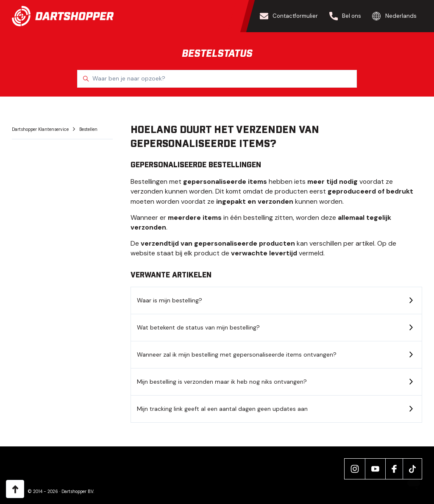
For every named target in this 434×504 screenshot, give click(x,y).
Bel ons (345, 16)
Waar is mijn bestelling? (170, 300)
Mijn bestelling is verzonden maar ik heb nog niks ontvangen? (222, 382)
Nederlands (394, 16)
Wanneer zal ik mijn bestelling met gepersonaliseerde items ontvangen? (237, 354)
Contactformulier (289, 16)
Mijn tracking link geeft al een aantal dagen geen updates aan (222, 409)
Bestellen (88, 129)
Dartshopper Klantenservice (41, 129)
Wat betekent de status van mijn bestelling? (198, 327)
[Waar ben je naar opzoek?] (217, 79)
